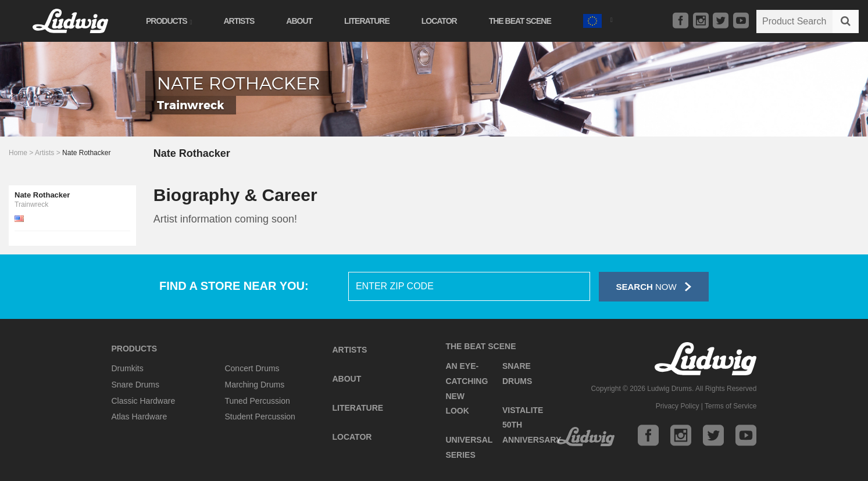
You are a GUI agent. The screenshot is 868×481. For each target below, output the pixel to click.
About (299, 21)
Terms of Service (731, 406)
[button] (598, 19)
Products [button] (169, 21)
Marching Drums (254, 385)
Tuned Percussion (257, 401)
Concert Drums (252, 368)
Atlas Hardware (140, 417)
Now (654, 287)
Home (18, 153)
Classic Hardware (144, 401)
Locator (439, 21)
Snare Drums (135, 385)
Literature (367, 21)
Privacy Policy (678, 406)
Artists (239, 21)
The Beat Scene (520, 21)
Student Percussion (260, 417)
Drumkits (128, 368)
